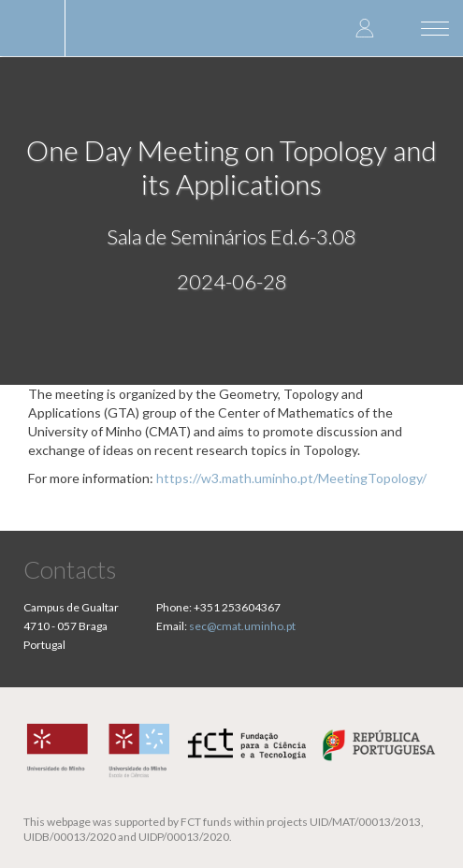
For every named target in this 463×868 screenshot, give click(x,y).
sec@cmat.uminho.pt (242, 626)
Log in (365, 28)
